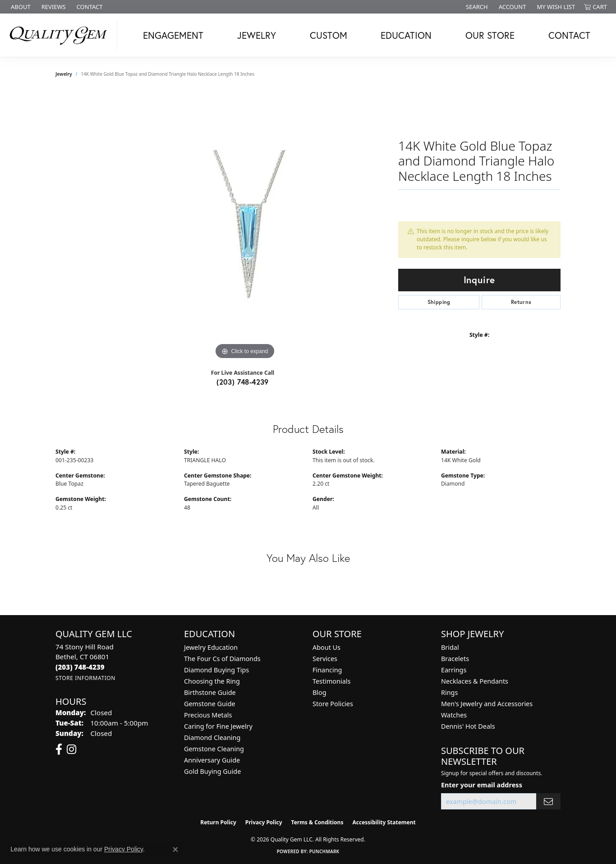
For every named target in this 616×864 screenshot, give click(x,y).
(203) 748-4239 (243, 382)
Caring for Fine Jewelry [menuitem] (218, 726)
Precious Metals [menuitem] (208, 715)
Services (325, 659)
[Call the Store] (80, 667)
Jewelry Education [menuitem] (211, 647)
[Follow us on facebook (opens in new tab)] (59, 749)
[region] (245, 226)
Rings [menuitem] (449, 692)
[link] (20, 7)
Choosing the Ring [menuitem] (212, 681)
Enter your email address (482, 785)
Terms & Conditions (317, 822)
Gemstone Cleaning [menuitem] (214, 749)
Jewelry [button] (257, 35)
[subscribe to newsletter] (548, 802)
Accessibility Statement (384, 822)
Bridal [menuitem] (450, 647)
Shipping (439, 302)
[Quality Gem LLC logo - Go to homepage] (61, 35)
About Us (326, 647)
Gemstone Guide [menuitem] (210, 704)
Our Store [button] (490, 35)
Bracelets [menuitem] (455, 659)
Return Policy (218, 822)
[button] (476, 7)
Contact (569, 35)
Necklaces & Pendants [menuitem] (475, 681)
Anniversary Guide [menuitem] (212, 760)
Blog (319, 692)
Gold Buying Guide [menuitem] (212, 771)
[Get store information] (85, 678)
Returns (521, 302)
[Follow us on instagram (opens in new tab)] (71, 749)
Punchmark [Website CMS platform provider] (324, 851)
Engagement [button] (173, 35)
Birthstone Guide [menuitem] (210, 692)
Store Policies (333, 704)
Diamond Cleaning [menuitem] (212, 738)
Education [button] (406, 35)
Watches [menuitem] (454, 715)
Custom (329, 35)
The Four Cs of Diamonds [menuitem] (222, 659)
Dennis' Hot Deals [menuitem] (468, 726)
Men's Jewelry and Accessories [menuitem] (487, 704)
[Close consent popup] (175, 850)
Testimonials (331, 681)
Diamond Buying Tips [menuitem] (216, 670)
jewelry (64, 74)
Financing (327, 670)
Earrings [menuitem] (454, 670)
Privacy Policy (264, 822)
